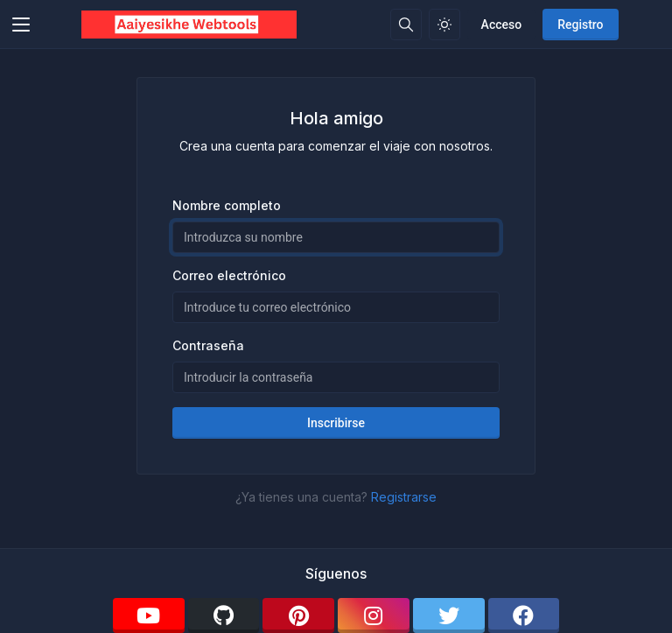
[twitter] (449, 615)
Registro (580, 25)
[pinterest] (298, 615)
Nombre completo (227, 205)
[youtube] (149, 615)
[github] (224, 615)
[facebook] (524, 615)
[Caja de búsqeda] (406, 25)
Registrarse (404, 497)
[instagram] (374, 615)
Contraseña (208, 345)
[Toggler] (21, 25)
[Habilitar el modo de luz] (444, 25)
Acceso (502, 25)
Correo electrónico (229, 275)
